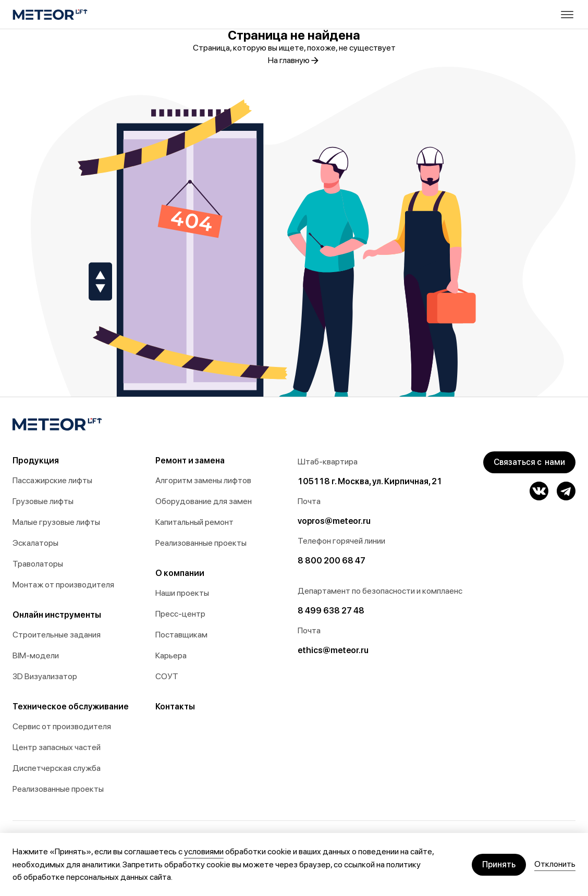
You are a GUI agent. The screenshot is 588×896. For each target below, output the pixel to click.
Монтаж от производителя (63, 585)
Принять (499, 864)
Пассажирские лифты (52, 480)
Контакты (175, 707)
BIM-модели (36, 655)
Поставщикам (181, 635)
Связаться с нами (529, 462)
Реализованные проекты (58, 789)
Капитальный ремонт (194, 522)
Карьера (171, 655)
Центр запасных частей (57, 747)
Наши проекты (182, 593)
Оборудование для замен (204, 501)
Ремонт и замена (190, 461)
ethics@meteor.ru (333, 650)
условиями (204, 851)
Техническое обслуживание (71, 707)
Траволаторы (38, 564)
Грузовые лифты (43, 501)
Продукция (36, 461)
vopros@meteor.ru (334, 521)
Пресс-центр (180, 614)
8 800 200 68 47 (332, 561)
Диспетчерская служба (57, 768)
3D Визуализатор (45, 676)
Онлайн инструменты (57, 615)
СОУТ (167, 676)
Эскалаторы (35, 543)
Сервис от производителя (62, 726)
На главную (294, 60)
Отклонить (555, 864)
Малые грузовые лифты (56, 522)
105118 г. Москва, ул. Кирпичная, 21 (370, 481)
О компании (180, 573)
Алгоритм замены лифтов (203, 480)
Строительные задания (57, 635)
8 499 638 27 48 (331, 611)
